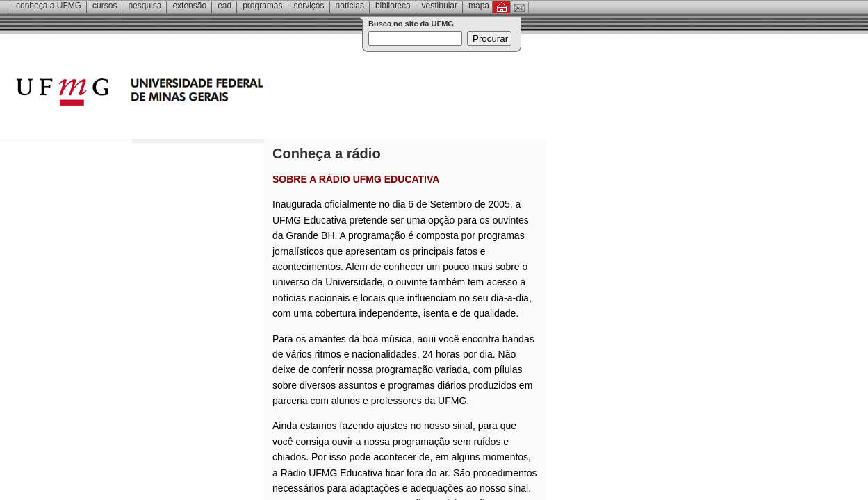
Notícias (350, 6)
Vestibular (440, 6)
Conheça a (49, 6)
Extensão (189, 6)
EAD (224, 6)
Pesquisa (145, 6)
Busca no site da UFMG (411, 24)
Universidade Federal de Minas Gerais (219, 94)
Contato (519, 7)
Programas (262, 6)
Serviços (309, 6)
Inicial (501, 7)
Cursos (105, 6)
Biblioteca (393, 6)
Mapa (479, 6)
